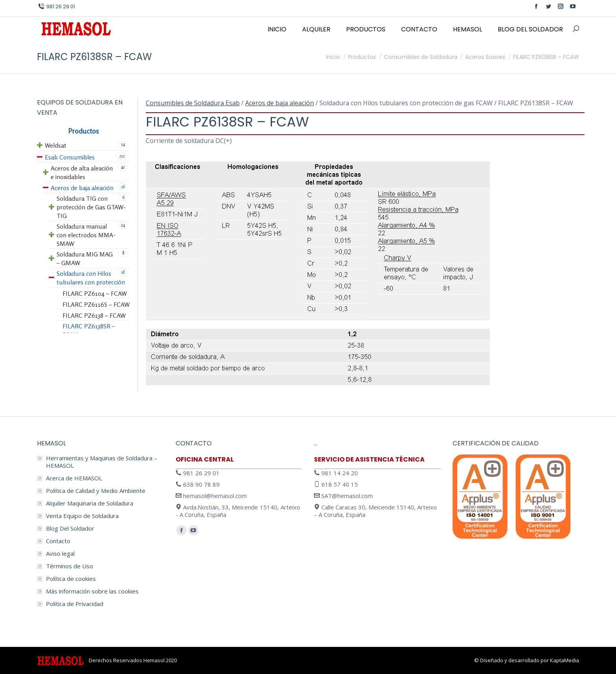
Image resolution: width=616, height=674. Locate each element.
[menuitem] (277, 29)
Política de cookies (71, 579)
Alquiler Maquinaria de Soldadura (90, 503)
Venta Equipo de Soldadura (82, 516)
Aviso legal (60, 554)
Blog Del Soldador (70, 528)
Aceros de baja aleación (280, 103)
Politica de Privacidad (75, 604)
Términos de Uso (70, 566)
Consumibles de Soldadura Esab (193, 103)
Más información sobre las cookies (92, 591)
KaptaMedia (565, 660)
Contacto (58, 541)
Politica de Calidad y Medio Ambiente (96, 491)
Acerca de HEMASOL (74, 478)
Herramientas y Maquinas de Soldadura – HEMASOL (102, 462)
